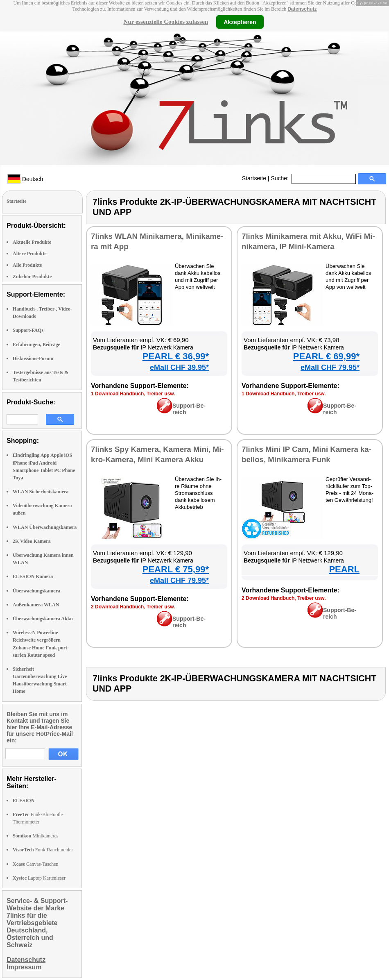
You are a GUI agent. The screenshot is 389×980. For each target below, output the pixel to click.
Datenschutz (302, 9)
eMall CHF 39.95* (179, 367)
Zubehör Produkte (32, 277)
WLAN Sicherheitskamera (41, 492)
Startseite (254, 178)
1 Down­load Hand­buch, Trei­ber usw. (133, 394)
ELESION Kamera (33, 576)
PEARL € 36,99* (176, 356)
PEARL (344, 569)
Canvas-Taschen (35, 864)
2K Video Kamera (32, 541)
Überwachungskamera (36, 591)
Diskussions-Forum (33, 358)
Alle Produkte (27, 265)
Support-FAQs (28, 330)
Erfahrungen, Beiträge (36, 345)
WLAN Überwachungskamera (45, 527)
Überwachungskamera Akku (43, 619)
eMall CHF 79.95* (330, 367)
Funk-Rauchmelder (43, 850)
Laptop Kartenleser (39, 878)
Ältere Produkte (30, 254)
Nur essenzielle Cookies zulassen (166, 22)
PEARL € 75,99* (176, 569)
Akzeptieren (240, 22)
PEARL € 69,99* (326, 356)
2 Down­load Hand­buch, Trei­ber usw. (133, 607)
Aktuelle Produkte (32, 242)
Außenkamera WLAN (36, 605)
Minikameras (36, 836)
